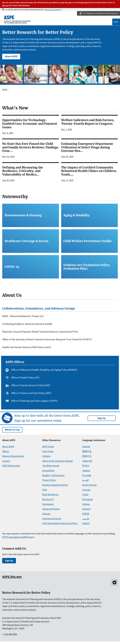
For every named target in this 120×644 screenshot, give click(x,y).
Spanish (86, 447)
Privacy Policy (49, 480)
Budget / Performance (53, 475)
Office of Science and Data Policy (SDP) (31, 393)
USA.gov (46, 456)
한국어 (86, 466)
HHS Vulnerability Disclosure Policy (60, 523)
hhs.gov (6, 5)
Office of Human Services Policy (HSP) (31, 385)
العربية (85, 480)
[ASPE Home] (17, 19)
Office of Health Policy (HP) (25, 378)
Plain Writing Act (50, 494)
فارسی (86, 519)
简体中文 (87, 456)
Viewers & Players (51, 509)
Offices (6, 451)
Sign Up (102, 418)
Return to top (12, 430)
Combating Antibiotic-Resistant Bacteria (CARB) (27, 324)
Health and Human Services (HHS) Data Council (27, 347)
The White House (51, 466)
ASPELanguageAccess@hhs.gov (19, 537)
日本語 (86, 514)
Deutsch (86, 509)
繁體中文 (87, 451)
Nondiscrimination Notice (55, 485)
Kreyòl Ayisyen (89, 485)
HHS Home (48, 451)
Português (88, 499)
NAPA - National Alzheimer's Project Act (23, 316)
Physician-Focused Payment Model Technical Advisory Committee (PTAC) (40, 332)
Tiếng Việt (87, 461)
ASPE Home (48, 447)
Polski (85, 494)
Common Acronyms (52, 519)
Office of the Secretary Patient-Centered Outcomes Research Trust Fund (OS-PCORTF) (47, 340)
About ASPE (11, 56)
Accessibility (48, 471)
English (86, 523)
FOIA (45, 490)
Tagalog (86, 471)
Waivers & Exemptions (13, 456)
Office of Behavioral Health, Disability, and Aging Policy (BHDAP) (44, 370)
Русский (87, 475)
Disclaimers (48, 504)
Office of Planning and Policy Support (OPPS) (34, 401)
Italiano (86, 504)
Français (86, 490)
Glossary (46, 514)
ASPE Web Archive (11, 466)
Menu (116, 22)
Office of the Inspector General (57, 461)
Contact (6, 461)
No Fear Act (48, 499)
